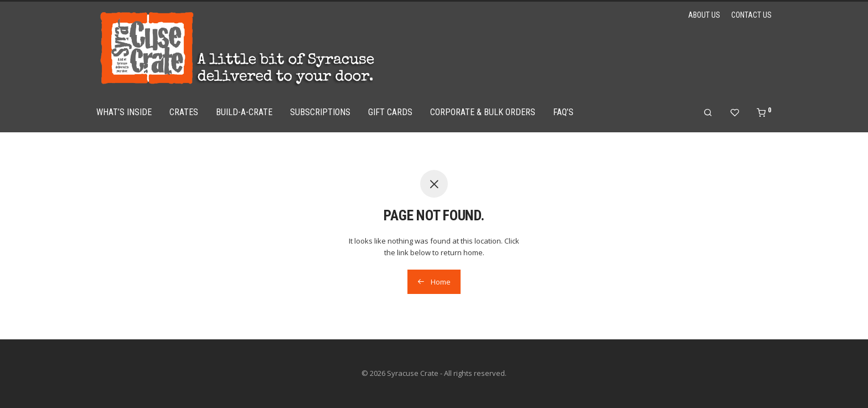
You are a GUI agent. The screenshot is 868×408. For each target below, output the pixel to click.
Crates (184, 112)
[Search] (708, 113)
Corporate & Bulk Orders (483, 112)
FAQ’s (563, 112)
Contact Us (751, 15)
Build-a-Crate (244, 112)
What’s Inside (124, 112)
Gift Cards (390, 112)
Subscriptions (320, 112)
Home (434, 282)
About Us (704, 15)
